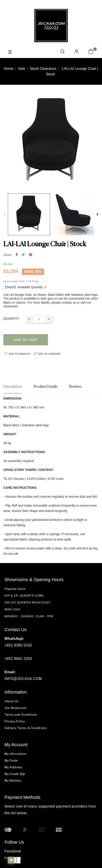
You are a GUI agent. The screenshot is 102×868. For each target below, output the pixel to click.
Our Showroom (16, 708)
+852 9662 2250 (18, 659)
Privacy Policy (15, 721)
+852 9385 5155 (18, 645)
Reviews (75, 387)
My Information (16, 754)
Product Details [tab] (45, 387)
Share (17, 255)
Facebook (13, 851)
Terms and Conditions (21, 714)
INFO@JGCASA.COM (23, 679)
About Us (11, 701)
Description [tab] (12, 387)
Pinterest (31, 255)
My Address (13, 767)
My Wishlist (13, 780)
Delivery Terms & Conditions (26, 728)
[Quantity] (39, 319)
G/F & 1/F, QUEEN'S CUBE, (25, 596)
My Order (11, 760)
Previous (4, 214)
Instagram (13, 858)
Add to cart (26, 340)
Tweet (23, 255)
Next (98, 214)
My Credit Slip (15, 774)
